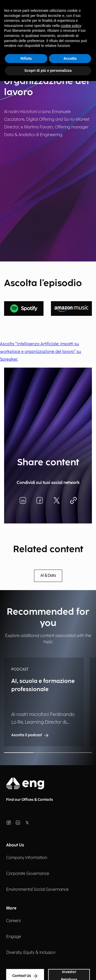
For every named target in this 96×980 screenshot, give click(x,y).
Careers (13, 921)
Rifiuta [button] (26, 58)
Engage (14, 937)
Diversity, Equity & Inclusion (31, 953)
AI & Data (48, 576)
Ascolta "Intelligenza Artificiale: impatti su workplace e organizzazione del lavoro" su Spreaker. (41, 352)
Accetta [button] (70, 58)
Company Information (27, 858)
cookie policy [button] (71, 26)
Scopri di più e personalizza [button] (48, 70)
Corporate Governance (28, 874)
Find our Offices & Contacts (30, 800)
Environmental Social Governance (37, 890)
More (11, 908)
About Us (15, 845)
